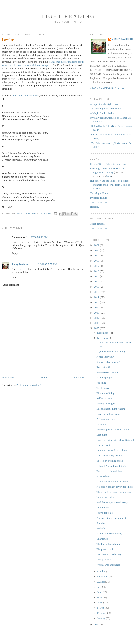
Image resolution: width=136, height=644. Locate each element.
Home (44, 378)
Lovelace (101, 424)
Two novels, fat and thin (109, 471)
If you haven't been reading (111, 352)
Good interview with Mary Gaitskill (115, 440)
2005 (97, 328)
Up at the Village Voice (108, 414)
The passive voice (106, 549)
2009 (97, 307)
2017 (97, 266)
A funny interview (106, 419)
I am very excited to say (109, 554)
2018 (97, 261)
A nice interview (105, 357)
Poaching (101, 383)
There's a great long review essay (114, 492)
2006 (97, 323)
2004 (97, 625)
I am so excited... (105, 445)
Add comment (11, 285)
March (101, 608)
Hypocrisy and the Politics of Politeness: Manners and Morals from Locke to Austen (111, 185)
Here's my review (105, 497)
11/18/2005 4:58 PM (37, 237)
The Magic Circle (99, 193)
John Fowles (103, 508)
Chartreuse (102, 539)
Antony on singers (106, 404)
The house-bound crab (108, 544)
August (101, 582)
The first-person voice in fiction (113, 430)
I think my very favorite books (112, 482)
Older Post (78, 378)
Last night (102, 435)
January (102, 618)
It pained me (103, 476)
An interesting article (107, 372)
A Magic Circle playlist (102, 113)
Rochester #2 (103, 367)
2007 (97, 318)
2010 (97, 302)
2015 (97, 276)
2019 (97, 255)
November (103, 338)
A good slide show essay (109, 534)
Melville (101, 528)
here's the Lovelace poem (25, 95)
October (102, 571)
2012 (97, 292)
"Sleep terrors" (104, 560)
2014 (97, 281)
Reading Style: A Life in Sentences (108, 164)
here (109, 176)
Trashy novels (104, 388)
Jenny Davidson (20, 264)
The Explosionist (99, 202)
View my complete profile (107, 88)
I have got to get (105, 513)
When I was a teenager (108, 565)
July (100, 587)
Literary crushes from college (112, 450)
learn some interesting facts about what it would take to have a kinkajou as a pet (43, 63)
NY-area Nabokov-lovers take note (114, 487)
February (102, 613)
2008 (97, 313)
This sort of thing (105, 393)
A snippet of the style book (104, 104)
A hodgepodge (104, 378)
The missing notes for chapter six (107, 108)
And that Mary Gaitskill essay (112, 502)
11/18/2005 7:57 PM (46, 264)
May (100, 597)
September (103, 577)
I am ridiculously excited (109, 456)
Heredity (94, 207)
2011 (97, 297)
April (100, 603)
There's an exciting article (110, 461)
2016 (97, 271)
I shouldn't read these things (111, 466)
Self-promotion (104, 398)
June (100, 592)
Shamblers (102, 523)
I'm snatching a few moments (112, 518)
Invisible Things (98, 198)
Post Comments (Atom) (29, 385)
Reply (15, 253)
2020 (97, 250)
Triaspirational (98, 224)
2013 (97, 287)
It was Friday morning (108, 362)
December (103, 333)
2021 (97, 245)
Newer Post (8, 378)
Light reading (68, 16)
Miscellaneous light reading (111, 409)
